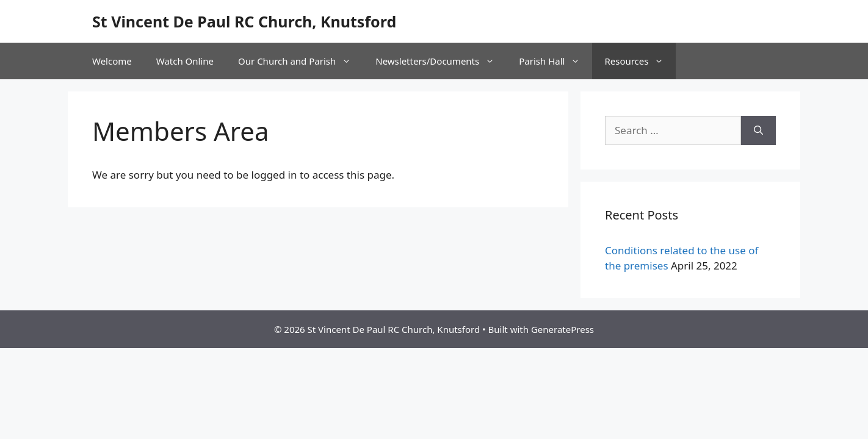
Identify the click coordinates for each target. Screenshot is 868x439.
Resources (640, 61)
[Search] (758, 130)
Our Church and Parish (301, 61)
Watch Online (185, 61)
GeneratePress (562, 329)
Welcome (112, 61)
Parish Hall (555, 61)
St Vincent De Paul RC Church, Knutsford (244, 21)
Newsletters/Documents (441, 61)
